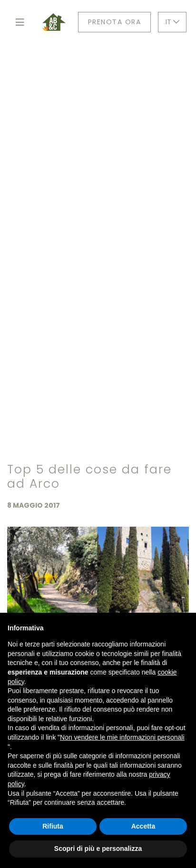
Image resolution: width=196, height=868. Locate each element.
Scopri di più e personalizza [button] (98, 849)
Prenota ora (115, 22)
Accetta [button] (143, 826)
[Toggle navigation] (20, 22)
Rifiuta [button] (53, 826)
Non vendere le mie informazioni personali (122, 737)
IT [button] (172, 22)
